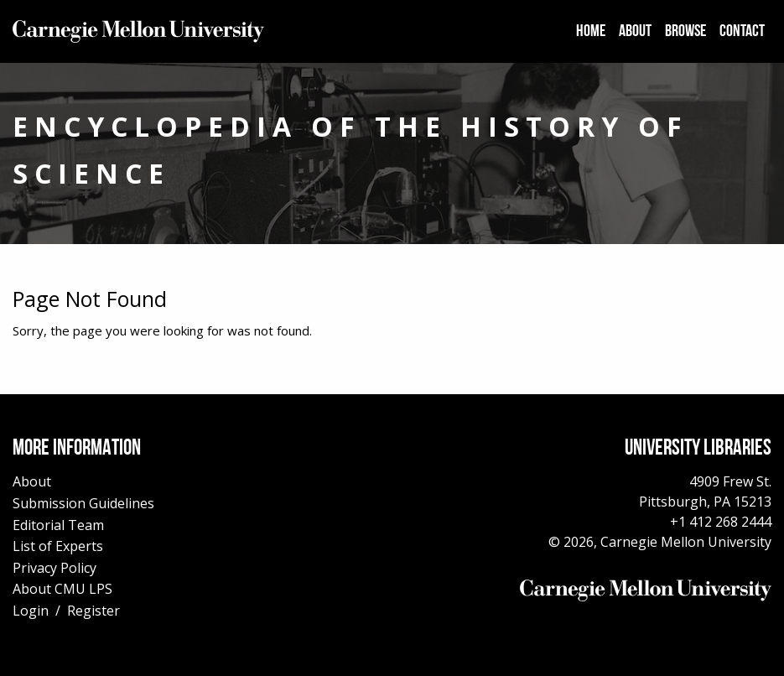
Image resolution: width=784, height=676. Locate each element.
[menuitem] (591, 32)
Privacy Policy (55, 568)
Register (93, 611)
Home (591, 32)
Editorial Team (58, 525)
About (635, 32)
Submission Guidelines (83, 503)
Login (31, 611)
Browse (685, 32)
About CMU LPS (62, 589)
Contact (742, 32)
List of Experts (58, 546)
